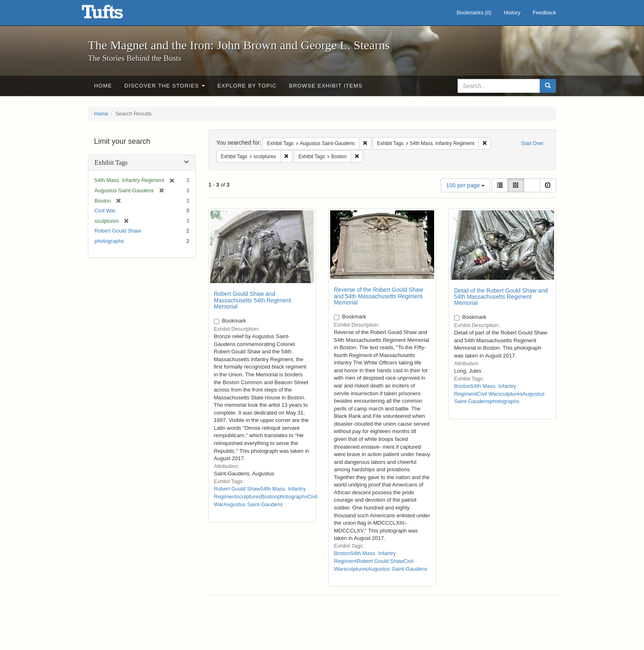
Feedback (544, 13)
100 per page (465, 185)
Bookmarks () (474, 13)
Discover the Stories (165, 86)
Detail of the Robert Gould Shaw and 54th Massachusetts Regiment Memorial (501, 297)
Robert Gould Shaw (118, 231)
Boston (269, 497)
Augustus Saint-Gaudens (253, 504)
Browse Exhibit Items (326, 86)
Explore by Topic (247, 86)
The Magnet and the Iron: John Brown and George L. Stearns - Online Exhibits (113, 14)
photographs (109, 241)
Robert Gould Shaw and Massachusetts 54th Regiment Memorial (253, 300)
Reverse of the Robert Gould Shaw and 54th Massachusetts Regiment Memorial (378, 296)
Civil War (105, 211)
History (512, 13)
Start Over (532, 143)
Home (103, 86)
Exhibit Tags (111, 162)
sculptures (249, 497)
